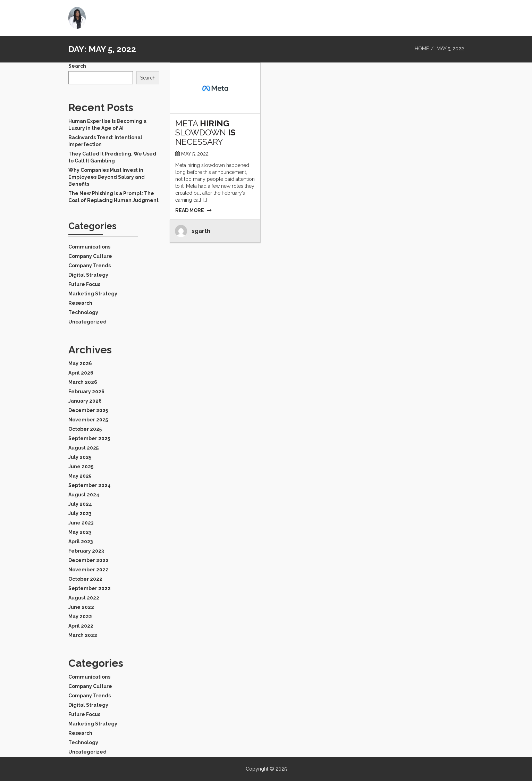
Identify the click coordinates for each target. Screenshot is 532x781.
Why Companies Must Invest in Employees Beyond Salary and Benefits (107, 177)
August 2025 (83, 448)
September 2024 (90, 485)
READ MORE (193, 210)
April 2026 (81, 373)
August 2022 (84, 598)
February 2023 (86, 551)
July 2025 (80, 457)
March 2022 (83, 635)
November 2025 (88, 420)
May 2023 (80, 532)
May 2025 (80, 476)
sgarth (201, 231)
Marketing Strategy (93, 294)
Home (428, 16)
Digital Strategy (88, 275)
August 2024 (84, 495)
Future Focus (84, 284)
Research (80, 303)
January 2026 (85, 401)
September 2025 (89, 438)
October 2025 (85, 429)
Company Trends (90, 266)
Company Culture (90, 256)
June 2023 (81, 523)
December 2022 (88, 560)
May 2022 (80, 616)
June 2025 (81, 467)
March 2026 (83, 382)
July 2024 (80, 504)
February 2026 (86, 392)
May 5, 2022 (195, 154)
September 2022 (90, 588)
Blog (452, 16)
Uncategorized (87, 322)
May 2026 (80, 363)
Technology (83, 312)
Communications (89, 247)
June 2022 (81, 607)
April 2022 (81, 626)
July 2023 (80, 513)
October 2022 (85, 579)
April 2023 (81, 541)
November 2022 (88, 570)
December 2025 (88, 410)
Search (77, 66)
